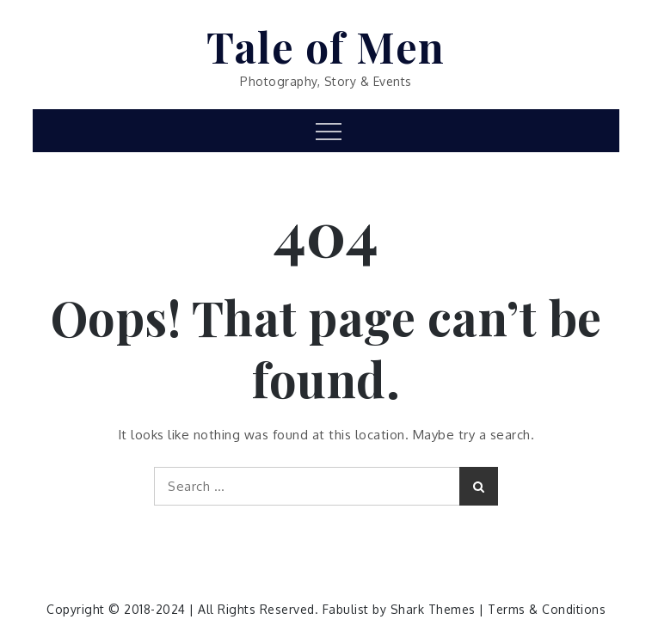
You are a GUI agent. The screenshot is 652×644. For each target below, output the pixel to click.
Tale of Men (326, 46)
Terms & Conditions (547, 609)
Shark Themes (435, 609)
